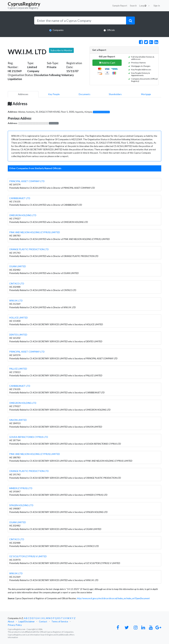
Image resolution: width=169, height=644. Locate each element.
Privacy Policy (15, 625)
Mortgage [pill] (146, 94)
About (11, 622)
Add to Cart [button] (107, 63)
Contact (43, 622)
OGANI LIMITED (18, 266)
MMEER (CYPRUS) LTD (21, 488)
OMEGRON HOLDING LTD (23, 215)
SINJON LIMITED (18, 420)
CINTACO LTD (17, 284)
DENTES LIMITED (18, 335)
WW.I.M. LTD (16, 301)
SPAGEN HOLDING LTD (21, 505)
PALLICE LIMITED (18, 369)
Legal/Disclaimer (27, 622)
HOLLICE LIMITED (18, 318)
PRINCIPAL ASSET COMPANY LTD (27, 181)
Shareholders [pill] (115, 94)
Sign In (157, 6)
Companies (58, 30)
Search (133, 6)
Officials (111, 30)
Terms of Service (60, 622)
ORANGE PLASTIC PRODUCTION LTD (29, 249)
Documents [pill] (84, 94)
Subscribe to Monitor (61, 50)
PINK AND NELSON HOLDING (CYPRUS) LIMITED (35, 232)
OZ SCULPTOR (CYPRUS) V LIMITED (28, 556)
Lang (143, 6)
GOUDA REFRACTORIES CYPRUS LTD (29, 437)
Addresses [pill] (23, 94)
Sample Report (120, 6)
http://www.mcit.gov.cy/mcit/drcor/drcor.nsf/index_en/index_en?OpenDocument (113, 598)
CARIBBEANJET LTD (20, 198)
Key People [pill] (54, 94)
